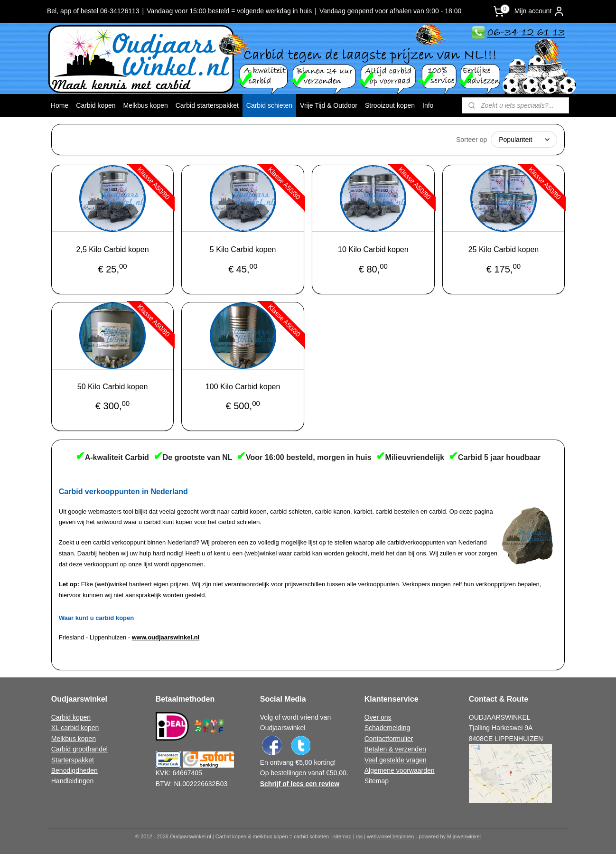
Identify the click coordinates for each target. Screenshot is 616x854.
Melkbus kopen (146, 105)
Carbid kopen (96, 105)
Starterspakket (73, 760)
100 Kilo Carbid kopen (243, 387)
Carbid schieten (269, 105)
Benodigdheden (75, 770)
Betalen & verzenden (395, 749)
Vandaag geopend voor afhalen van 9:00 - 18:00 (390, 11)
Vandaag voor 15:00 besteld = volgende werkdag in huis (229, 11)
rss (359, 836)
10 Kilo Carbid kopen (373, 249)
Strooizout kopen (390, 105)
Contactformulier (389, 739)
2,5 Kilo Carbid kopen (113, 249)
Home (60, 105)
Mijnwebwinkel (464, 836)
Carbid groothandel (79, 749)
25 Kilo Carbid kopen (504, 249)
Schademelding (387, 728)
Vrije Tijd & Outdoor (329, 105)
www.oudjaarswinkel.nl (166, 637)
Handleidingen (73, 781)
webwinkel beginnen (390, 836)
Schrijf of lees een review (300, 784)
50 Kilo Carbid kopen (113, 387)
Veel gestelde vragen (396, 760)
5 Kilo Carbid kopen (243, 249)
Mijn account (540, 11)
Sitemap (377, 781)
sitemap (342, 836)
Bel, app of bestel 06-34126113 (93, 11)
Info (428, 105)
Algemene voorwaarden (400, 770)
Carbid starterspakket (207, 105)
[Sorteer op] (524, 140)
